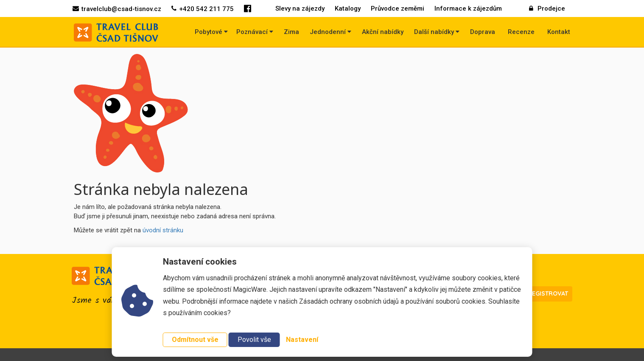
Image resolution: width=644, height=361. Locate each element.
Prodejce (547, 8)
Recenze (521, 32)
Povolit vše (254, 340)
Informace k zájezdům (468, 8)
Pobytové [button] (211, 32)
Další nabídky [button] (437, 32)
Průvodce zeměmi (398, 8)
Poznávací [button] (255, 32)
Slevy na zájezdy (300, 8)
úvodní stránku (163, 230)
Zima (291, 32)
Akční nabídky (383, 32)
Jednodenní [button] (330, 32)
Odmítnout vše (195, 340)
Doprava (483, 32)
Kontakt (559, 32)
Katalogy (348, 8)
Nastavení (302, 340)
